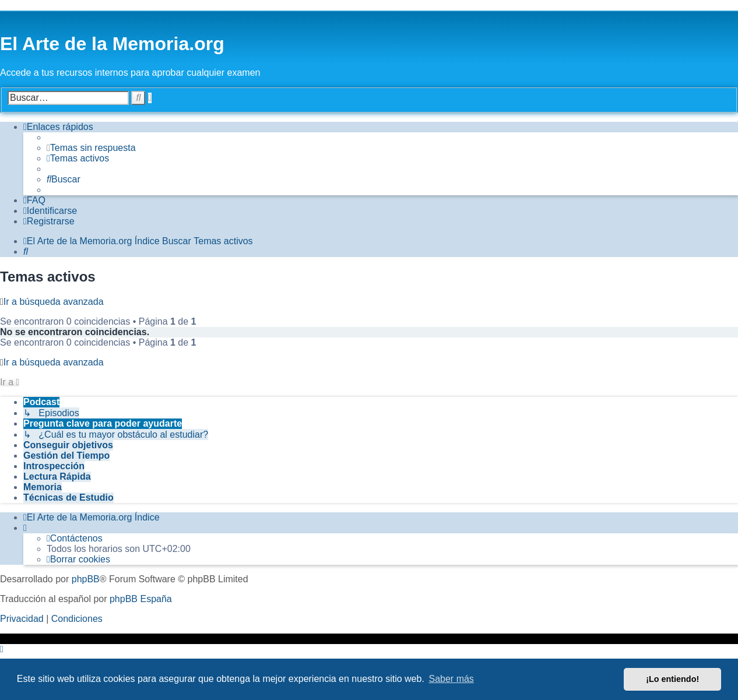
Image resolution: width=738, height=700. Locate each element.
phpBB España (141, 599)
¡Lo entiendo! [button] (672, 679)
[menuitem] (91, 148)
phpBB (86, 579)
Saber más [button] (451, 679)
